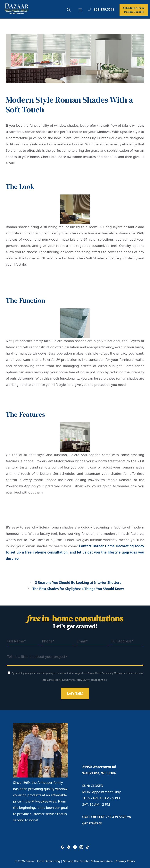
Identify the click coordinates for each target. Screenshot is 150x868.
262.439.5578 (116, 817)
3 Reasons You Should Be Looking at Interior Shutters (78, 583)
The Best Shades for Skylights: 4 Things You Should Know (78, 589)
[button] (69, 10)
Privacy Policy (125, 861)
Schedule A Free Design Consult (134, 10)
